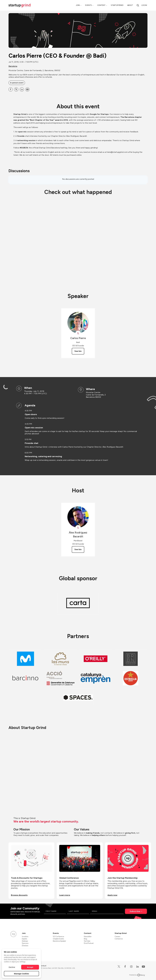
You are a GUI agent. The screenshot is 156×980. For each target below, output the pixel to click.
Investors (25, 937)
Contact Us (119, 939)
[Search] (138, 5)
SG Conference (58, 937)
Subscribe (135, 911)
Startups (25, 941)
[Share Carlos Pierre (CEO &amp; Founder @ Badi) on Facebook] (11, 89)
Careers (117, 937)
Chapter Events (58, 939)
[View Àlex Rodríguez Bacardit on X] (78, 528)
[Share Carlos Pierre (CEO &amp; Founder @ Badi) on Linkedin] (22, 89)
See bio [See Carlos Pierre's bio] (78, 351)
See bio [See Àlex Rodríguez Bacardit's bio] (78, 549)
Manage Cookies (22, 974)
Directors (25, 946)
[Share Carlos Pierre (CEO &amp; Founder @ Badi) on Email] (27, 89)
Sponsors (25, 943)
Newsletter (88, 937)
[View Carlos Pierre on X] (78, 333)
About (130, 5)
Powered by (137, 975)
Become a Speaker (59, 941)
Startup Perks (117, 5)
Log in (144, 5)
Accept (30, 967)
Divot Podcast (89, 943)
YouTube (87, 941)
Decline (12, 967)
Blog (85, 939)
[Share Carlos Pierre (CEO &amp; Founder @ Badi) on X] (16, 89)
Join (78, 5)
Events (88, 5)
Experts (24, 939)
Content (101, 5)
